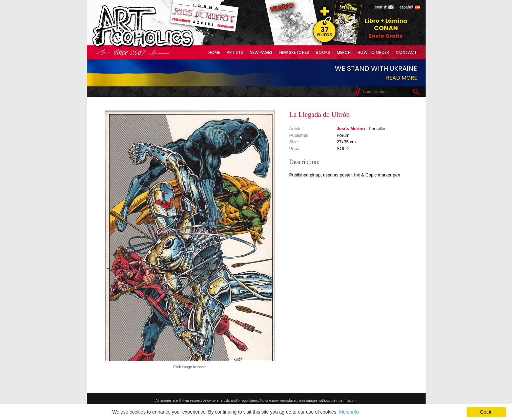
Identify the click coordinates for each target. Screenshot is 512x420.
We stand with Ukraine (376, 68)
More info (349, 412)
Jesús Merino (351, 129)
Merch (344, 52)
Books (323, 52)
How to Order (373, 52)
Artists (235, 52)
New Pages (261, 52)
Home (214, 52)
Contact (406, 52)
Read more (402, 78)
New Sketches (294, 52)
